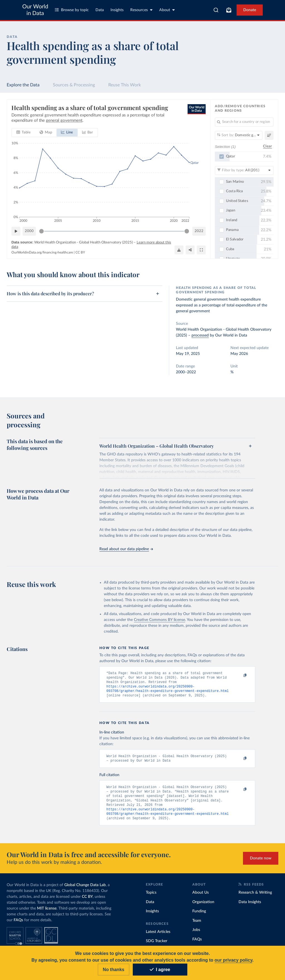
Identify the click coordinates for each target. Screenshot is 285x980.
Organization (203, 906)
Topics (151, 897)
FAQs (18, 925)
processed (200, 335)
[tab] (24, 133)
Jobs (196, 934)
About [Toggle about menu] (167, 10)
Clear (267, 147)
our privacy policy (234, 960)
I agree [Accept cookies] (160, 970)
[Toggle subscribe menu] (229, 10)
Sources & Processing (74, 85)
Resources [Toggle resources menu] (141, 10)
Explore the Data (23, 85)
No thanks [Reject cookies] (113, 970)
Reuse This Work (125, 85)
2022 (199, 231)
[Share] (190, 250)
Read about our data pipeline (126, 549)
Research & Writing (255, 897)
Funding (199, 916)
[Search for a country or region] (244, 122)
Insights (117, 10)
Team (197, 925)
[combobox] (216, 10)
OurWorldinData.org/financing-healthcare (42, 252)
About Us (201, 897)
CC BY (80, 252)
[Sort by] (239, 135)
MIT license (47, 913)
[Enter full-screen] (201, 250)
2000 (29, 231)
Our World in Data (35, 10)
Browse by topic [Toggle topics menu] (72, 10)
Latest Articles (158, 936)
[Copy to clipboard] (239, 676)
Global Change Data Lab (85, 889)
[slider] (41, 231)
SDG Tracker (157, 945)
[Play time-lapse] (16, 231)
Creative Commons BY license (159, 620)
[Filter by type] (244, 170)
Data (100, 10)
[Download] (179, 250)
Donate (250, 10)
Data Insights (250, 906)
